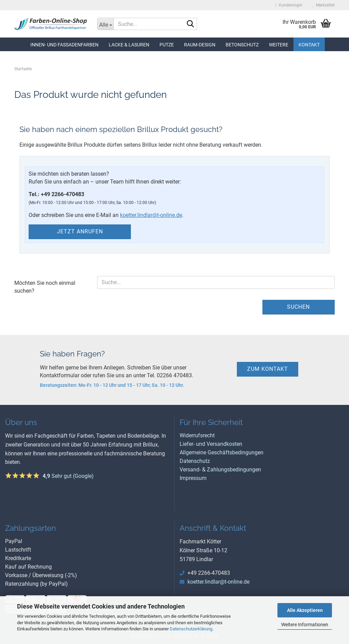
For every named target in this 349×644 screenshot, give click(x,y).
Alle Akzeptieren (305, 610)
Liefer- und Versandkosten (211, 444)
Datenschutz (195, 461)
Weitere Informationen (305, 625)
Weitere (279, 45)
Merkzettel (324, 5)
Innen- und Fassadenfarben (64, 45)
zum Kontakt (268, 369)
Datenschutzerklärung (191, 629)
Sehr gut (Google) (68, 476)
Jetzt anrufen (80, 231)
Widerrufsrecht (197, 435)
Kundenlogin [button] (289, 5)
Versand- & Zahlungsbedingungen (220, 470)
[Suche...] (105, 24)
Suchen (298, 307)
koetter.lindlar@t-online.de (151, 215)
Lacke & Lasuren (129, 45)
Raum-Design (200, 45)
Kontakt (309, 45)
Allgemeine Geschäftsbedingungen (222, 452)
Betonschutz (242, 45)
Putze (167, 45)
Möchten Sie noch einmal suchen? (45, 287)
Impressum (193, 478)
